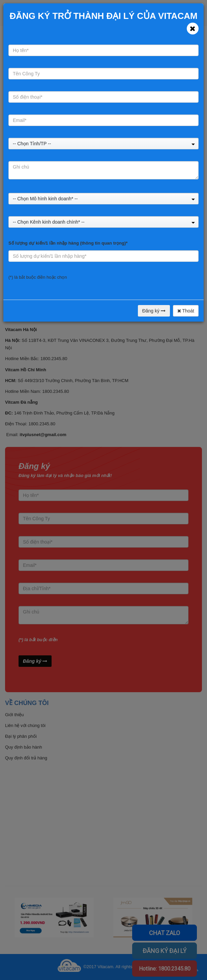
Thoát (186, 311)
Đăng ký (154, 311)
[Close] (193, 29)
